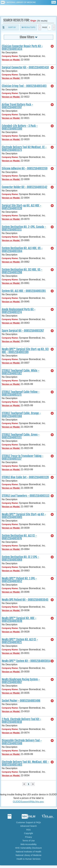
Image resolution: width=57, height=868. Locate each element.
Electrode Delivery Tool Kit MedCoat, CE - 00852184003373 (24, 149)
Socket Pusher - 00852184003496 (21, 701)
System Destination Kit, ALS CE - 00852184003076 (19, 537)
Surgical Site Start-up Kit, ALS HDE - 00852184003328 (22, 207)
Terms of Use (28, 841)
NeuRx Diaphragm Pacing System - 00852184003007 (21, 681)
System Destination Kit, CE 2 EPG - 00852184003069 (20, 558)
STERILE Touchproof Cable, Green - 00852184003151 (21, 436)
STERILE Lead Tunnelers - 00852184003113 (26, 496)
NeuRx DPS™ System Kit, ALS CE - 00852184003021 (20, 641)
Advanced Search (28, 826)
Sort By (12, 27)
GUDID (28, 10)
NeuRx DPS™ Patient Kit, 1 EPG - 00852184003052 (19, 580)
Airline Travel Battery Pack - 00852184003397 (17, 106)
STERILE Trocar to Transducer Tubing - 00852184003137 (23, 457)
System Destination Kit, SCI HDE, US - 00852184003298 (22, 271)
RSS (28, 830)
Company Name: (10, 56)
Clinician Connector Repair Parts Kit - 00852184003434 (22, 48)
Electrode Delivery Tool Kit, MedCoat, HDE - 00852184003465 (25, 763)
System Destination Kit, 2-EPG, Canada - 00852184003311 (24, 228)
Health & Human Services (28, 859)
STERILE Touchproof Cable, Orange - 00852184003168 (21, 415)
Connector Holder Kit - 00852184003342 (24, 187)
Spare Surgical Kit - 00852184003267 (23, 331)
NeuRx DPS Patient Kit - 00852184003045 (25, 600)
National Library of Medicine (21, 2)
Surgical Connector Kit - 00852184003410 (25, 67)
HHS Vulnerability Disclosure (28, 848)
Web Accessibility (29, 844)
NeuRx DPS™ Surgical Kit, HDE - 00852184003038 (19, 620)
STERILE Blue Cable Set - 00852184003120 (25, 477)
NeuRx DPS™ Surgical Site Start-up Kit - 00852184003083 (24, 516)
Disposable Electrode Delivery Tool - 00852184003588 (22, 742)
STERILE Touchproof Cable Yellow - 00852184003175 (21, 393)
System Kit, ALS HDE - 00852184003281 (24, 291)
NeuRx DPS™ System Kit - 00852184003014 (26, 661)
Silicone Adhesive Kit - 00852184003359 (25, 168)
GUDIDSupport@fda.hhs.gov (28, 802)
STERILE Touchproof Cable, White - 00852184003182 (21, 372)
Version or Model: (11, 60)
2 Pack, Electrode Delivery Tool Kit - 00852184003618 (21, 721)
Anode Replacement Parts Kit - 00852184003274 (19, 311)
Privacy (29, 837)
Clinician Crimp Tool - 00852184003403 (24, 86)
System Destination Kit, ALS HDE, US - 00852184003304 (22, 250)
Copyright (29, 833)
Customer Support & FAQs (29, 822)
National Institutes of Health (28, 852)
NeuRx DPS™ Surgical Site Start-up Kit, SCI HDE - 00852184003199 (25, 351)
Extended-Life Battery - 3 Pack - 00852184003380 (20, 127)
